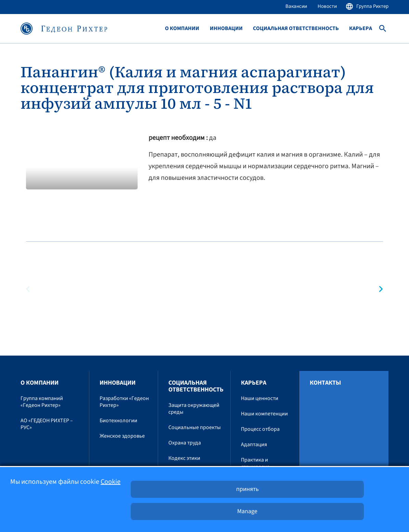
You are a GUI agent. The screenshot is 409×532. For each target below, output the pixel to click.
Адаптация (254, 444)
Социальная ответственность (296, 29)
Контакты (325, 383)
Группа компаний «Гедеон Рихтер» (42, 402)
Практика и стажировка (255, 463)
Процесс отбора (260, 429)
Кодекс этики (184, 458)
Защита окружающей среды (194, 409)
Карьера (361, 29)
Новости (327, 6)
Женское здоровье (122, 436)
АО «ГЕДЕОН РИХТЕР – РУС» (47, 424)
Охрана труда (185, 443)
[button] (378, 289)
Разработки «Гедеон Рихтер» (124, 402)
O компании (182, 29)
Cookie (111, 482)
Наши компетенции (264, 414)
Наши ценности (260, 398)
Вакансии (296, 6)
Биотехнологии (118, 421)
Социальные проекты (195, 427)
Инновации (226, 29)
